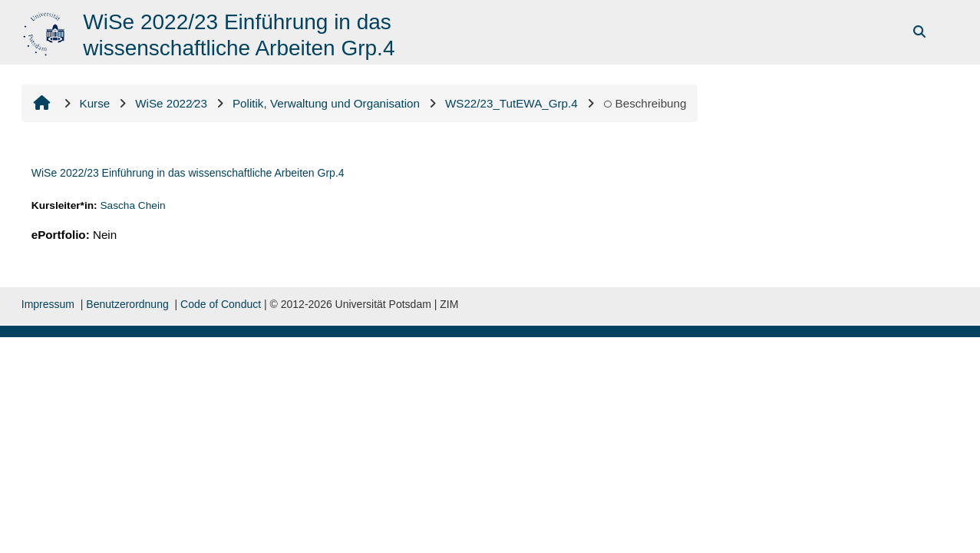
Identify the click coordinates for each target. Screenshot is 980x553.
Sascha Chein (132, 205)
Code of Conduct (221, 304)
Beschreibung (645, 103)
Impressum (48, 304)
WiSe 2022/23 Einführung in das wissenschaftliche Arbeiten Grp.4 (188, 173)
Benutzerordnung (127, 304)
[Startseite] (46, 31)
